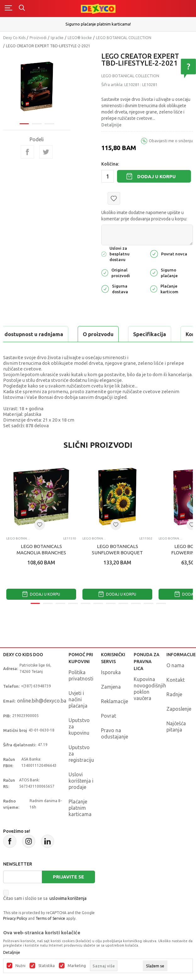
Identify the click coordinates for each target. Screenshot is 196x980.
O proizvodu (98, 334)
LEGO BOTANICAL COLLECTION (124, 38)
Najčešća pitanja (176, 726)
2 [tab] (37, 124)
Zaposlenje (179, 709)
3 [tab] (49, 124)
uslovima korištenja (68, 898)
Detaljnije (111, 125)
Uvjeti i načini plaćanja (78, 699)
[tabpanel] (37, 86)
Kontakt (176, 680)
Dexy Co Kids (14, 38)
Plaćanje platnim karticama (80, 808)
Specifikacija (150, 334)
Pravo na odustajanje (115, 733)
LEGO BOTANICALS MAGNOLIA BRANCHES (41, 549)
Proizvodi (38, 38)
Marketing (77, 966)
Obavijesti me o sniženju (171, 141)
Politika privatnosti (81, 675)
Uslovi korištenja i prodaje (81, 781)
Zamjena (111, 687)
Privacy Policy (15, 918)
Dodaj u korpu (156, 176)
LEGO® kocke (80, 38)
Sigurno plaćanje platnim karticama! (98, 24)
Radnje (174, 694)
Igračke (57, 38)
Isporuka (111, 672)
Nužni (20, 966)
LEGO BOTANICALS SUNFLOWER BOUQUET (117, 549)
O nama (175, 665)
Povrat (109, 716)
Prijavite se (68, 877)
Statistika (47, 966)
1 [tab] (24, 124)
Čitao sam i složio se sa (45, 898)
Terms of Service (50, 918)
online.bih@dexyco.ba (42, 701)
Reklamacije (115, 701)
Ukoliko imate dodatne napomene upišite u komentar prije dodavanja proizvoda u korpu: (144, 216)
